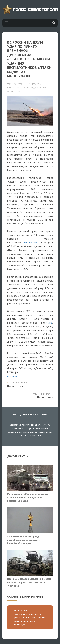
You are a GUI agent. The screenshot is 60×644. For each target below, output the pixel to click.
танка (49, 323)
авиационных (30, 243)
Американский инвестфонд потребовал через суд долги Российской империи (24, 540)
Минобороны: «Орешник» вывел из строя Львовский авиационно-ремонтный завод (28, 497)
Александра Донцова (35, 88)
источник (12, 376)
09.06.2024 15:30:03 (16, 84)
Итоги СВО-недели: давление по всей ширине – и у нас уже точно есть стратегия (29, 582)
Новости (36, 84)
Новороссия (13, 88)
